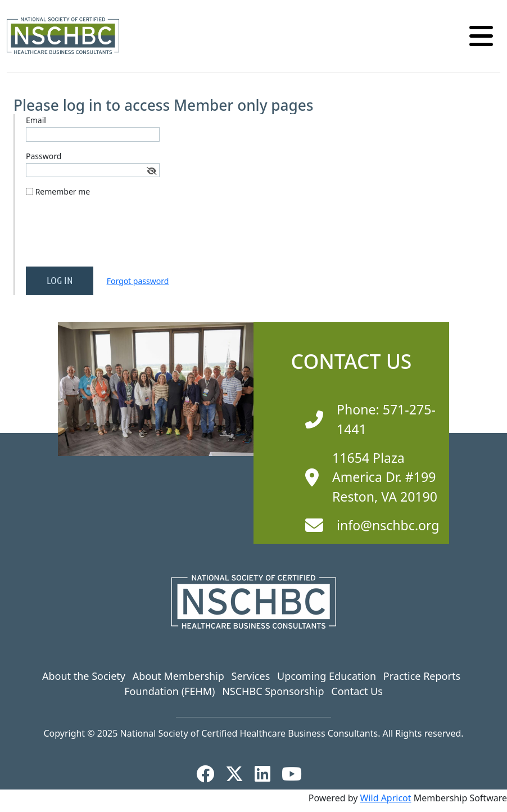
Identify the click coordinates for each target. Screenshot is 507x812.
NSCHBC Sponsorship (273, 691)
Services (251, 676)
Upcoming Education (327, 676)
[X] (239, 774)
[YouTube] (296, 774)
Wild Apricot (386, 798)
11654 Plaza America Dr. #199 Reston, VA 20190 (385, 477)
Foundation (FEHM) (169, 691)
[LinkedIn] (267, 774)
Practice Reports (422, 676)
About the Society (84, 676)
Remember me (63, 191)
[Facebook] (210, 774)
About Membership (178, 676)
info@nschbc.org (388, 525)
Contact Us (357, 691)
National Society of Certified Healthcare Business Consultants (249, 733)
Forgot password (138, 281)
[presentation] (111, 236)
